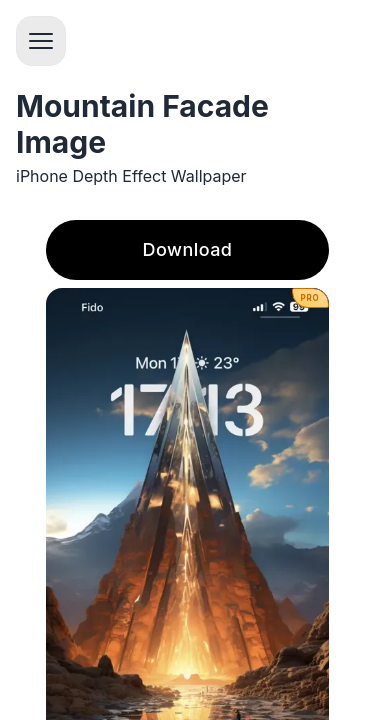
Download (188, 249)
